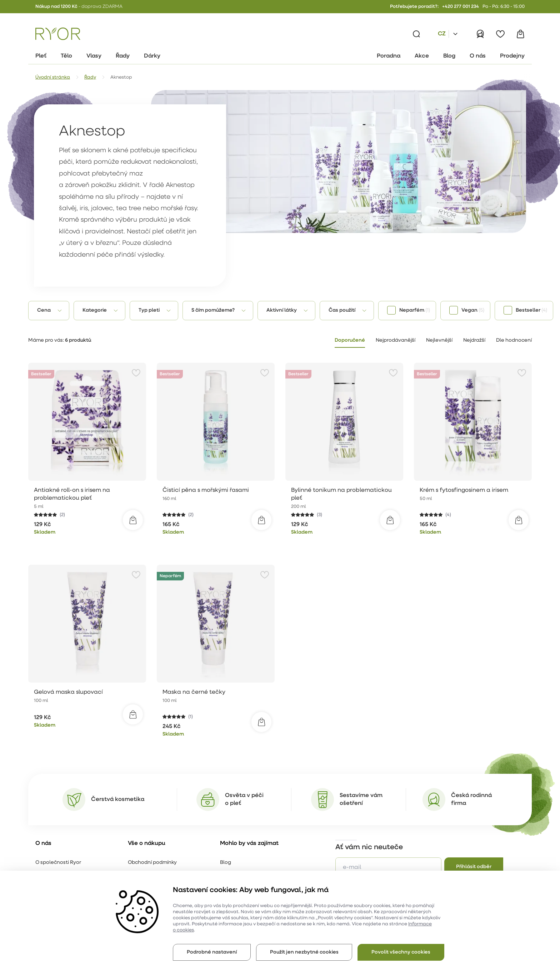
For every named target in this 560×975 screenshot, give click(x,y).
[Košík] (520, 34)
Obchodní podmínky (152, 863)
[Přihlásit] (480, 34)
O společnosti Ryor (58, 863)
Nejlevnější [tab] (439, 340)
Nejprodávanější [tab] (396, 340)
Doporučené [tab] (350, 340)
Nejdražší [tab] (474, 340)
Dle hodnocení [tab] (514, 340)
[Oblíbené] (500, 34)
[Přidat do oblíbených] (136, 373)
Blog (226, 863)
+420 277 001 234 (461, 7)
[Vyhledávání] (416, 34)
